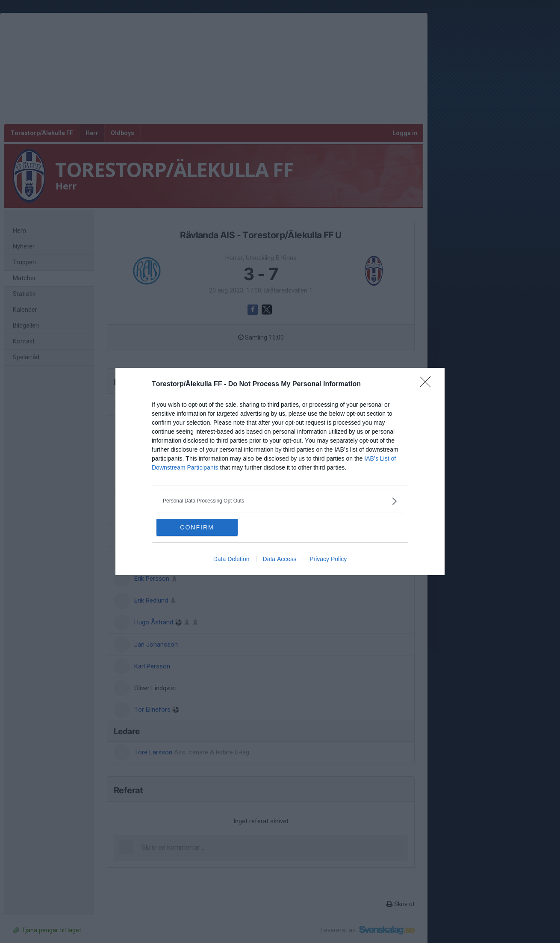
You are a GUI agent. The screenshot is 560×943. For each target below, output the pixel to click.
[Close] (428, 384)
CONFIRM (197, 527)
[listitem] (280, 501)
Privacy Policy (328, 559)
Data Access (280, 559)
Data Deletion (231, 559)
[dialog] (280, 472)
